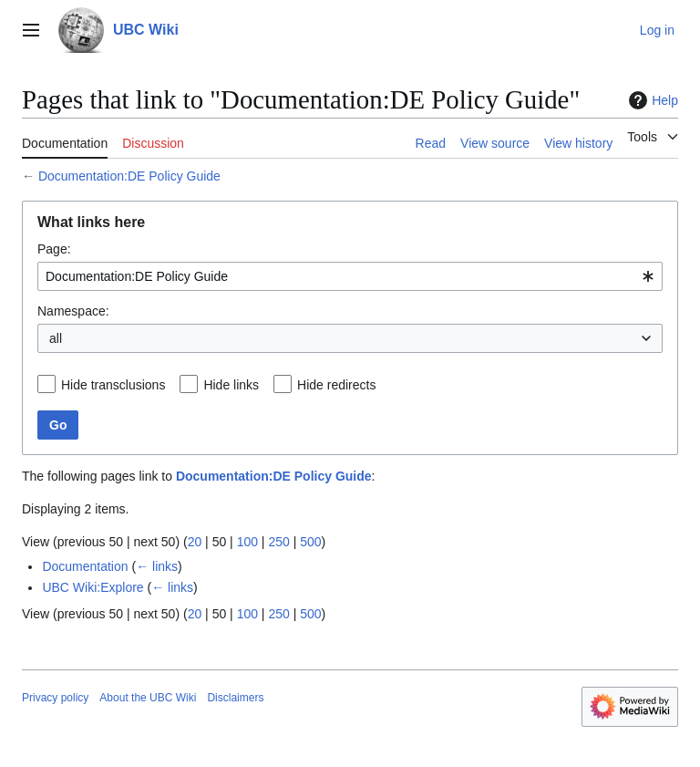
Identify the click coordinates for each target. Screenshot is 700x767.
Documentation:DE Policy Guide (129, 176)
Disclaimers (235, 698)
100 (247, 542)
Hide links (231, 385)
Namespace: (73, 311)
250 (278, 542)
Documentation (85, 566)
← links (157, 566)
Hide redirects (336, 385)
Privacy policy (55, 698)
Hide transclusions (113, 385)
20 (195, 542)
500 (310, 542)
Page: (54, 249)
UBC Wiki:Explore (93, 587)
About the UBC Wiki (148, 698)
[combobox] (350, 276)
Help (651, 100)
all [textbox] (56, 338)
